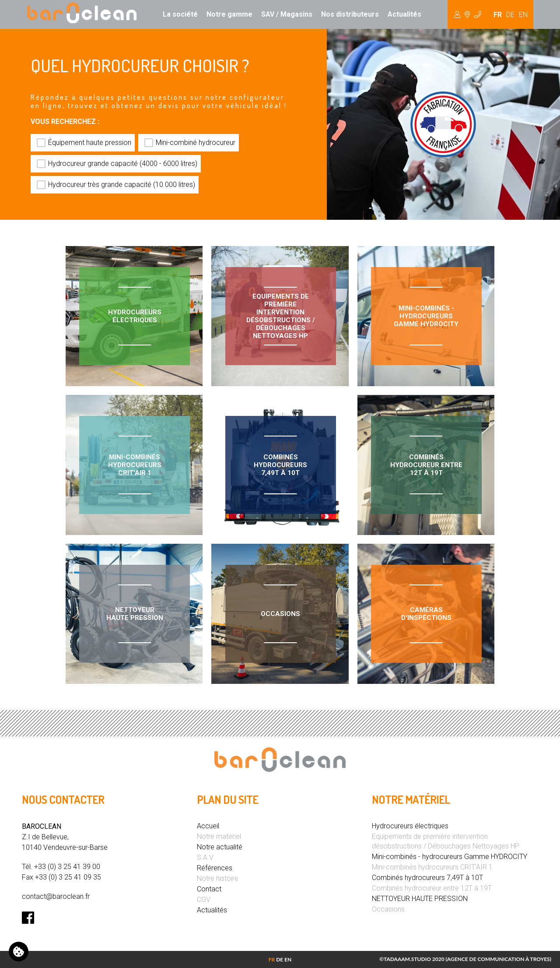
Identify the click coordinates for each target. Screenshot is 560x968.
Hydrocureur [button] (468, 14)
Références (215, 868)
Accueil (208, 826)
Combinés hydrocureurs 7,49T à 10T (427, 878)
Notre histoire (218, 878)
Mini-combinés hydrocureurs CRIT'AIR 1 (432, 867)
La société (180, 14)
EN (523, 15)
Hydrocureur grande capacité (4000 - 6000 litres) (117, 164)
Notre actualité (220, 847)
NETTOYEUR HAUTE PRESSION (420, 899)
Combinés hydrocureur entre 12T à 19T (432, 888)
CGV (204, 899)
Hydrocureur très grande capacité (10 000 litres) (116, 185)
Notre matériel (219, 836)
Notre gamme (229, 14)
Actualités (404, 14)
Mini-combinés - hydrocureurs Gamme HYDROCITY (450, 857)
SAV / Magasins (287, 14)
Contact (209, 889)
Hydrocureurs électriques (410, 826)
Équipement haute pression (84, 143)
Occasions (388, 909)
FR (498, 15)
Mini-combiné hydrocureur (190, 143)
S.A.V (205, 857)
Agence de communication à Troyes (499, 959)
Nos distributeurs (350, 14)
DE (510, 15)
